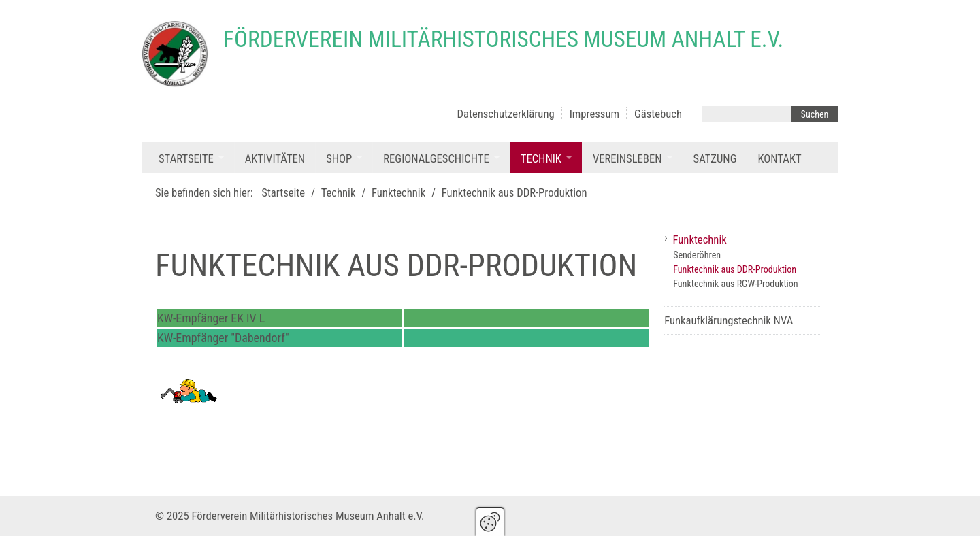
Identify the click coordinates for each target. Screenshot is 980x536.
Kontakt (779, 159)
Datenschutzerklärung (506, 114)
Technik (541, 159)
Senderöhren (697, 255)
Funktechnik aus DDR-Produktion (735, 269)
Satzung (715, 159)
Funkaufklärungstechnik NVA (729, 321)
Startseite (186, 159)
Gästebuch (658, 114)
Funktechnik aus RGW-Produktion (736, 284)
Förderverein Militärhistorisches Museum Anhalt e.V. (503, 39)
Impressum (594, 114)
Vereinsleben (627, 159)
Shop (339, 159)
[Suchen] (815, 114)
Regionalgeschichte (436, 159)
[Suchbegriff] (747, 114)
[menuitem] (191, 157)
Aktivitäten (275, 159)
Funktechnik (700, 240)
